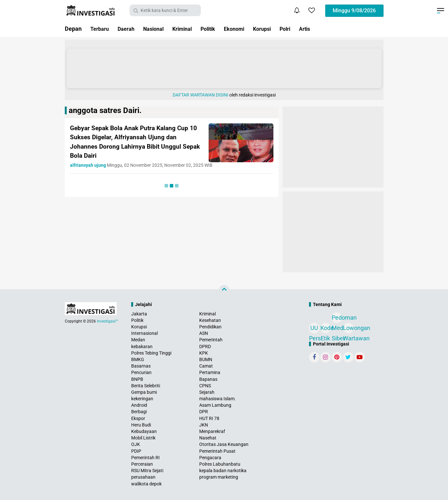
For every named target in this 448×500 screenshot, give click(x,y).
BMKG (138, 359)
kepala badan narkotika (223, 471)
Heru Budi (141, 425)
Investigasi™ (108, 321)
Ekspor (138, 418)
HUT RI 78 (209, 418)
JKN (204, 425)
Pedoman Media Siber (337, 318)
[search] (165, 10)
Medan (138, 340)
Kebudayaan (144, 431)
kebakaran (142, 347)
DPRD (205, 347)
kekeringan (142, 399)
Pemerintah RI (145, 458)
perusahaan (143, 477)
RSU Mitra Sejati (147, 471)
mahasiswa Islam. (218, 399)
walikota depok (146, 484)
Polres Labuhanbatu (220, 464)
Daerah (129, 29)
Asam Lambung (215, 405)
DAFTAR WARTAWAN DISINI (201, 95)
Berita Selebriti (146, 386)
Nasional (159, 29)
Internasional (144, 333)
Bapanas (208, 379)
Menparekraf (212, 431)
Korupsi (279, 29)
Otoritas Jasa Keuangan (224, 444)
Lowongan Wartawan (348, 329)
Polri (304, 29)
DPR (204, 412)
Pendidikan (210, 327)
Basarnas (141, 366)
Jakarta (139, 314)
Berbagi (139, 412)
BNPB (137, 379)
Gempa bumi (144, 392)
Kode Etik (326, 329)
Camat (206, 366)
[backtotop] (224, 290)
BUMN (206, 359)
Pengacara (210, 458)
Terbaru (101, 29)
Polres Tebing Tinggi (151, 353)
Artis (325, 29)
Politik (219, 29)
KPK (204, 353)
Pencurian (141, 372)
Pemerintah (211, 340)
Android (139, 405)
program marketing (219, 477)
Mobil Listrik (143, 438)
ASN (204, 333)
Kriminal (191, 29)
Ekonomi (248, 29)
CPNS (205, 386)
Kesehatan (210, 320)
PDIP (136, 451)
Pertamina (210, 372)
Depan (73, 29)
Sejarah (207, 392)
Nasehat (208, 438)
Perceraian (142, 464)
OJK (136, 444)
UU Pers (314, 329)
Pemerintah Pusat (217, 451)
